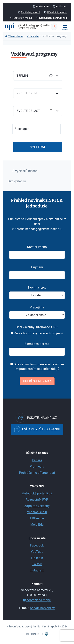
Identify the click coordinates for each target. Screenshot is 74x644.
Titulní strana (16, 36)
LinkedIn (37, 558)
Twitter (37, 564)
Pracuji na (37, 307)
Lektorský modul (23, 18)
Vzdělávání (33, 36)
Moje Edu (37, 525)
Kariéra (37, 460)
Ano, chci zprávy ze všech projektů (37, 333)
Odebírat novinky (37, 381)
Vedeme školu (37, 512)
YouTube (37, 552)
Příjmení (37, 267)
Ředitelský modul (30, 12)
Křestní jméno (37, 247)
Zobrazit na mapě (38, 600)
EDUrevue (37, 518)
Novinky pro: (37, 287)
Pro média (37, 466)
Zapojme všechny (37, 506)
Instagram (37, 570)
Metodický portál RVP (37, 493)
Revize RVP (42, 7)
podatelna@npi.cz (42, 608)
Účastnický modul (57, 12)
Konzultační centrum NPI (53, 18)
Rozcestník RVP (37, 500)
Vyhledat (38, 147)
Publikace (62, 7)
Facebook (37, 545)
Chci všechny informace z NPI (37, 327)
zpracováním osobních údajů (38, 369)
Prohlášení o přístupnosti (37, 473)
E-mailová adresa (37, 344)
